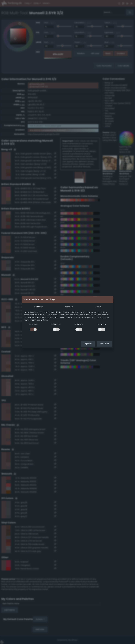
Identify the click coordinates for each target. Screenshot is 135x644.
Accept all (104, 344)
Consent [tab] (38, 307)
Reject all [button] (88, 344)
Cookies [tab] (69, 307)
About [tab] (98, 307)
